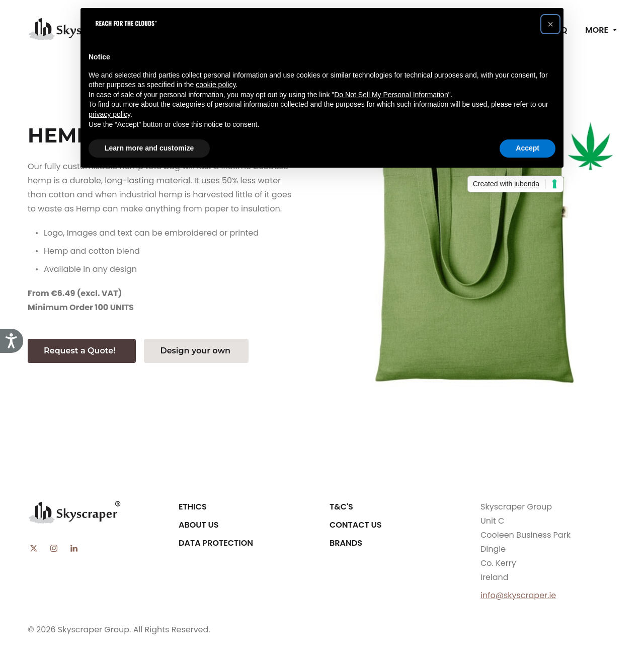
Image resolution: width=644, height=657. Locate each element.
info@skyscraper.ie (518, 595)
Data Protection (216, 543)
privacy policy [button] (109, 114)
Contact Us (356, 525)
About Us (198, 525)
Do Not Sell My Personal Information (391, 95)
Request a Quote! (82, 351)
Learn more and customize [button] (149, 148)
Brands (346, 543)
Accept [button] (528, 148)
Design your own (196, 351)
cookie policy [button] (216, 85)
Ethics (193, 507)
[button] (550, 24)
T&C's (341, 507)
